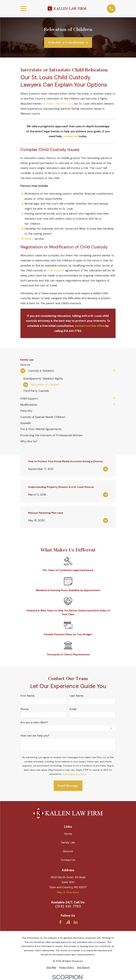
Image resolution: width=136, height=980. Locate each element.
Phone (24, 709)
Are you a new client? (34, 722)
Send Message (68, 786)
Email (73, 709)
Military (29, 239)
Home (68, 834)
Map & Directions (68, 892)
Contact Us (68, 860)
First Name (27, 696)
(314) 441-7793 (68, 906)
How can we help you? (35, 736)
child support (56, 270)
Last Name (76, 696)
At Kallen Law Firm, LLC (58, 104)
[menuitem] (68, 365)
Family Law (68, 842)
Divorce (68, 851)
